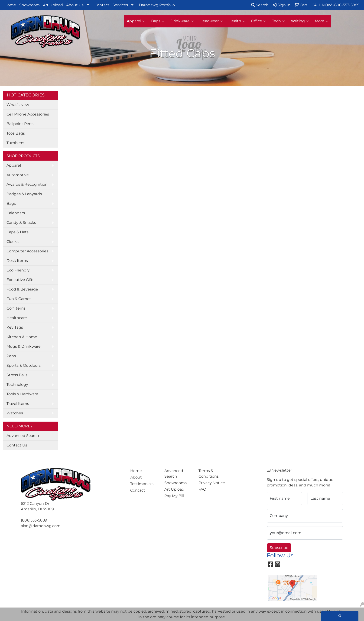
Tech (278, 21)
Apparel (136, 21)
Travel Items (18, 404)
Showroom (29, 5)
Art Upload (53, 5)
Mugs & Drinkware (24, 346)
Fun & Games (19, 299)
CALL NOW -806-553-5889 (336, 5)
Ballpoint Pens (20, 124)
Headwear (211, 21)
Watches (15, 413)
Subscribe (279, 548)
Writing (300, 21)
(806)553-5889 (34, 520)
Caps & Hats (18, 232)
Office (259, 21)
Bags (158, 21)
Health (237, 21)
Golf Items (16, 308)
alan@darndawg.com (41, 526)
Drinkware (182, 21)
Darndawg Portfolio (157, 5)
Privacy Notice (212, 483)
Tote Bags (16, 133)
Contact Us (17, 445)
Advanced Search (23, 436)
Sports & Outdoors (24, 365)
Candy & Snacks (21, 223)
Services (120, 5)
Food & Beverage (22, 289)
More (322, 21)
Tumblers (15, 143)
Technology (17, 385)
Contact (102, 5)
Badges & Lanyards (24, 194)
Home (10, 5)
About (136, 477)
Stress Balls (17, 375)
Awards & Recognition (27, 184)
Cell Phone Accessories (28, 114)
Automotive (18, 175)
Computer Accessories (27, 251)
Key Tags (15, 327)
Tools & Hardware (22, 394)
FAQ (202, 489)
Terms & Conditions (209, 474)
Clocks (13, 242)
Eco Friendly (18, 270)
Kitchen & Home (22, 337)
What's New (18, 105)
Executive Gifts (20, 280)
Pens (11, 356)
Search (260, 5)
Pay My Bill (174, 496)
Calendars (16, 213)
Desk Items (17, 261)
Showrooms (175, 483)
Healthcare (17, 318)
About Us (75, 5)
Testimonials (142, 484)
